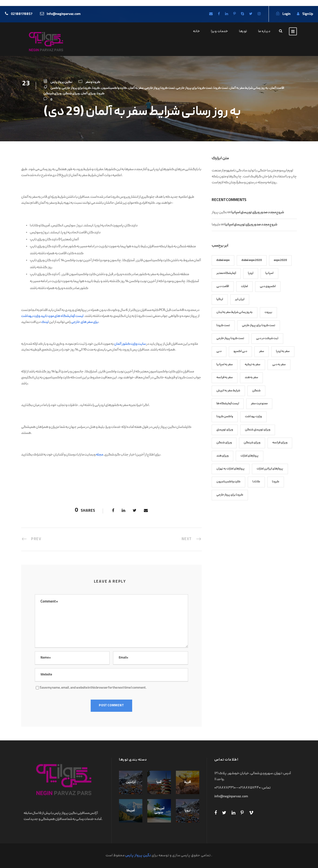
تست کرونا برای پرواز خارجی (194, 88)
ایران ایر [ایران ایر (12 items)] (240, 299)
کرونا (96, 88)
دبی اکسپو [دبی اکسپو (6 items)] (240, 351)
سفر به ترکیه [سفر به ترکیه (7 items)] (253, 365)
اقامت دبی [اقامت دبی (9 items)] (223, 286)
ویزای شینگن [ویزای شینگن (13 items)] (252, 443)
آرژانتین (131, 782)
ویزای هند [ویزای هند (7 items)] (222, 456)
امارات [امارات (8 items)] (244, 286)
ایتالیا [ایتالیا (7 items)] (220, 299)
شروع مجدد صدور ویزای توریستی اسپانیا (258, 212)
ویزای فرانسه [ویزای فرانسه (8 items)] (280, 443)
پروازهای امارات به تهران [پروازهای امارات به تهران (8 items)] (231, 469)
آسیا (159, 782)
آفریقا (188, 782)
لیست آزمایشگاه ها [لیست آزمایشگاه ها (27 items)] (228, 404)
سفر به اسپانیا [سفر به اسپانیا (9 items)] (225, 365)
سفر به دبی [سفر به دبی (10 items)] (279, 365)
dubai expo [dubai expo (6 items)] (223, 260)
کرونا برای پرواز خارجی (76, 88)
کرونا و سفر (93, 82)
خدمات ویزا (219, 31)
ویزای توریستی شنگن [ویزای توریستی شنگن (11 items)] (258, 430)
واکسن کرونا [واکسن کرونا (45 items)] (225, 417)
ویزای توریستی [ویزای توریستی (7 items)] (225, 430)
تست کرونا (221, 88)
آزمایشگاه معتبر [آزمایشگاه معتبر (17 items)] (226, 273)
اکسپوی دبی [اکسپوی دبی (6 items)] (268, 286)
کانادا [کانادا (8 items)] (256, 482)
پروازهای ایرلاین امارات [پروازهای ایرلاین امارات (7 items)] (270, 469)
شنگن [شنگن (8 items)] (256, 391)
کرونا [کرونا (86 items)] (276, 482)
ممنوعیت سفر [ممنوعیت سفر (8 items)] (259, 404)
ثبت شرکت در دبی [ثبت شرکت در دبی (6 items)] (267, 338)
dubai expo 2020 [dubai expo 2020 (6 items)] (252, 260)
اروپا (188, 811)
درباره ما (264, 31)
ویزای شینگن (53, 94)
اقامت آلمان (277, 88)
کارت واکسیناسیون (114, 88)
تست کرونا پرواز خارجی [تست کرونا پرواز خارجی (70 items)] (230, 338)
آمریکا (131, 811)
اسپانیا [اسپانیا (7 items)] (269, 273)
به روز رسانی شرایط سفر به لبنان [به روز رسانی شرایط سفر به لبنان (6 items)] (235, 312)
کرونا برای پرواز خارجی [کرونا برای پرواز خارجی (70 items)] (230, 495)
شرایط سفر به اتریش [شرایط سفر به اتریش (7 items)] (228, 391)
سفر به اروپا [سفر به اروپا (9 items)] (283, 351)
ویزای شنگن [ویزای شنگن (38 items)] (224, 443)
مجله (99, 455)
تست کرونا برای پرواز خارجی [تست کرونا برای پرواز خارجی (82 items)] (259, 326)
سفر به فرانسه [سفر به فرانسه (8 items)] (225, 378)
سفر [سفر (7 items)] (262, 351)
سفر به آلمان (136, 88)
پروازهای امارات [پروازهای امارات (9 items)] (250, 456)
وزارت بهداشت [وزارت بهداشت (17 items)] (253, 417)
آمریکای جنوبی (159, 811)
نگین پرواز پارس (61, 82)
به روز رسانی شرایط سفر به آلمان (249, 88)
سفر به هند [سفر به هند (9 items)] (251, 378)
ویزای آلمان (88, 94)
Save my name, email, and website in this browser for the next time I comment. (93, 688)
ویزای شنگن (71, 94)
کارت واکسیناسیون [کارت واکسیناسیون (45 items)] (228, 482)
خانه (197, 31)
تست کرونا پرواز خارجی (160, 88)
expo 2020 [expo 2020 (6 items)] (280, 260)
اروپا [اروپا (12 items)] (251, 273)
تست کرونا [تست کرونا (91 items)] (223, 326)
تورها (243, 31)
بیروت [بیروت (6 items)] (268, 312)
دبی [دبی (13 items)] (219, 351)
